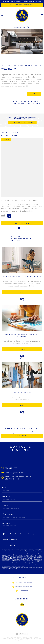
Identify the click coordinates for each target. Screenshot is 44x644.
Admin (33, 636)
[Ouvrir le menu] (42, 15)
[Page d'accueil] (22, 15)
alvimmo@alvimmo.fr (15, 470)
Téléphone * (8, 512)
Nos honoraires (7, 636)
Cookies (27, 638)
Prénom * (7, 494)
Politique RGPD (19, 638)
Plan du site (16, 636)
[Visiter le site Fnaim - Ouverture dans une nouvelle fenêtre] (22, 603)
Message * (7, 521)
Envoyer (10, 543)
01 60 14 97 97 (11, 466)
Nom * (5, 485)
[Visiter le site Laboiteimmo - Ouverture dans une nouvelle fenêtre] (22, 632)
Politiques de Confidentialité (27, 565)
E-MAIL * (6, 503)
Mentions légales (25, 636)
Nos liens (38, 636)
